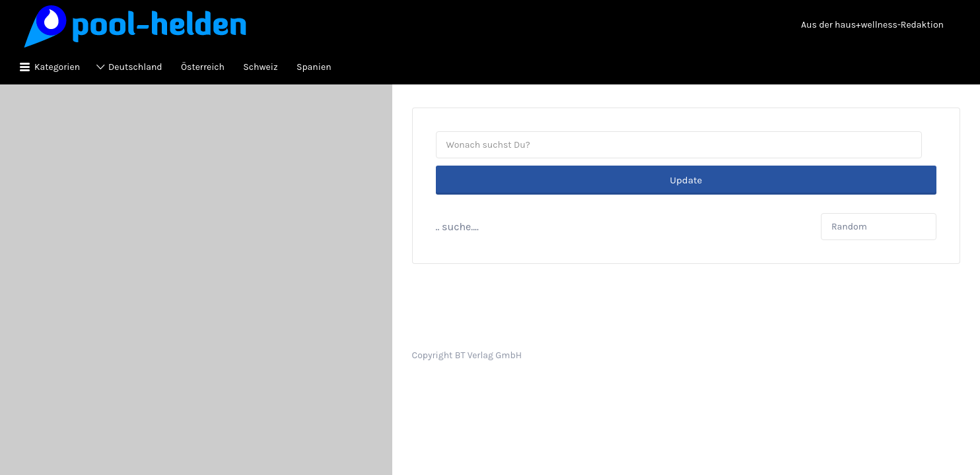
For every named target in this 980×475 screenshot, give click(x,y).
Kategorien (57, 67)
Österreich (203, 67)
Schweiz (260, 67)
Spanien (314, 67)
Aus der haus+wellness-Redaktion (872, 25)
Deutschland (135, 67)
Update (686, 145)
